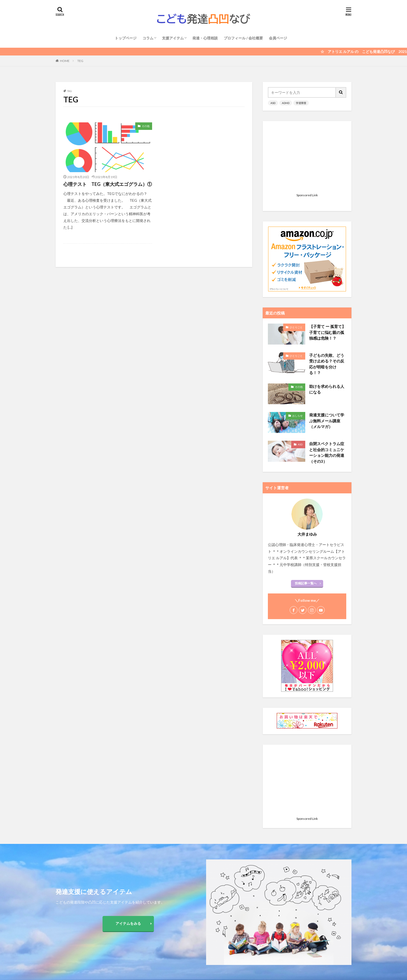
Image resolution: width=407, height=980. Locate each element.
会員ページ (278, 38)
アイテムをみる (128, 923)
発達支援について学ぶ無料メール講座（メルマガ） (327, 356)
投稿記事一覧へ (306, 518)
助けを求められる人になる (327, 324)
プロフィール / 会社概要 (243, 38)
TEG (80, 61)
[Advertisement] (307, 159)
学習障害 (301, 103)
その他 (146, 126)
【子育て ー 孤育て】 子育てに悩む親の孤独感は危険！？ (327, 267)
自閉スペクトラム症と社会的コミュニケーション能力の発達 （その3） (327, 388)
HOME (65, 61)
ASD (273, 103)
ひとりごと (296, 262)
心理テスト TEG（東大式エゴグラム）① (108, 184)
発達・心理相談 (205, 38)
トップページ (126, 38)
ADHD (286, 103)
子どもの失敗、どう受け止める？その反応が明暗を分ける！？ (327, 299)
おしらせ (297, 351)
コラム (148, 38)
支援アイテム (173, 38)
